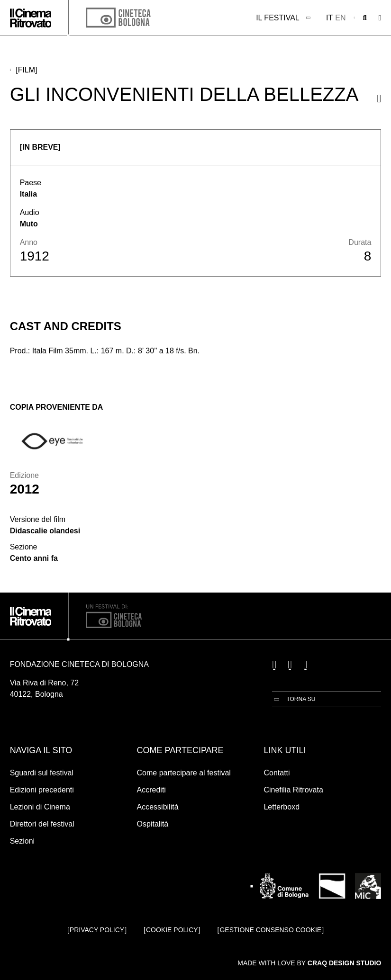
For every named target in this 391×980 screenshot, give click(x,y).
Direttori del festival (42, 824)
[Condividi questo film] (379, 99)
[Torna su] (294, 699)
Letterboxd (282, 807)
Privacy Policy (97, 930)
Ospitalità (153, 824)
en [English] (340, 18)
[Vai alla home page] (31, 18)
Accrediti (151, 790)
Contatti (277, 773)
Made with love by (309, 963)
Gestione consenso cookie (270, 930)
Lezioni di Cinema (40, 807)
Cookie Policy (172, 930)
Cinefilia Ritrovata (293, 790)
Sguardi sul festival (42, 773)
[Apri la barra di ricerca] (365, 18)
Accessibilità (158, 807)
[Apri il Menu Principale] (380, 18)
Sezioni (22, 841)
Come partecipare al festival (184, 773)
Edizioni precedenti (42, 790)
